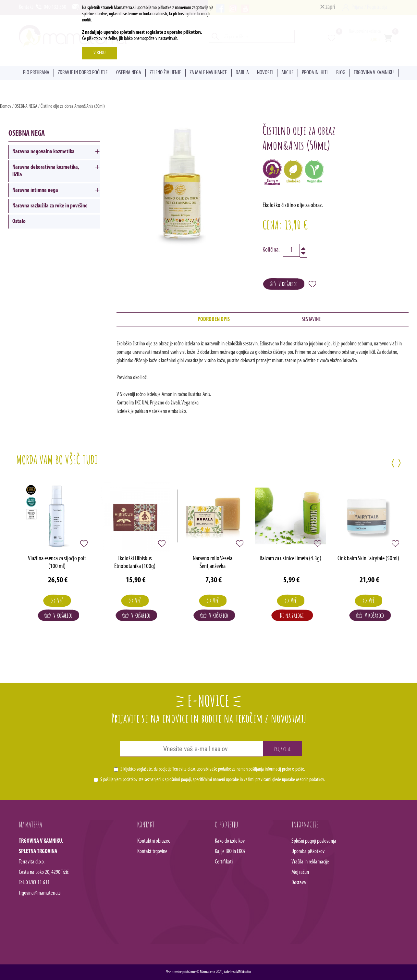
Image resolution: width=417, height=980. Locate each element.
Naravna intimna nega (35, 190)
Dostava (299, 883)
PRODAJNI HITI (315, 73)
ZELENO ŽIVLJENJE (165, 73)
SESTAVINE (311, 320)
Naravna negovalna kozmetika (43, 152)
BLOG (341, 73)
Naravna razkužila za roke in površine (50, 206)
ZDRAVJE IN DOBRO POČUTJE (83, 73)
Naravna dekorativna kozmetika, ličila (46, 171)
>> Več (57, 601)
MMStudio (244, 972)
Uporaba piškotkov (308, 852)
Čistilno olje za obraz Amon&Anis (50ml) (73, 106)
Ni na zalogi (292, 615)
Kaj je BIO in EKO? (230, 852)
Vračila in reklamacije (310, 862)
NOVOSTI (265, 73)
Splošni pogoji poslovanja (314, 841)
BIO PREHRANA (36, 73)
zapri (328, 7)
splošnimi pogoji (178, 780)
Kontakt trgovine (152, 852)
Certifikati (224, 862)
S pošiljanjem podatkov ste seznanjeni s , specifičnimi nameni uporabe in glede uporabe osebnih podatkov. (213, 780)
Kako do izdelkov (230, 841)
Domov (6, 106)
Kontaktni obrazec (153, 841)
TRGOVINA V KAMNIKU (374, 73)
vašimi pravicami (258, 780)
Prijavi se (282, 749)
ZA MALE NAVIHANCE (208, 73)
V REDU (99, 53)
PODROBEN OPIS (214, 320)
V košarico (284, 284)
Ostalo (19, 222)
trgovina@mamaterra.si (40, 893)
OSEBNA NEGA (129, 73)
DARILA (242, 73)
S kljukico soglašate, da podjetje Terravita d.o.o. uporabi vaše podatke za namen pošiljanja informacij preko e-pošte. (213, 769)
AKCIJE (287, 73)
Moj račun (300, 872)
